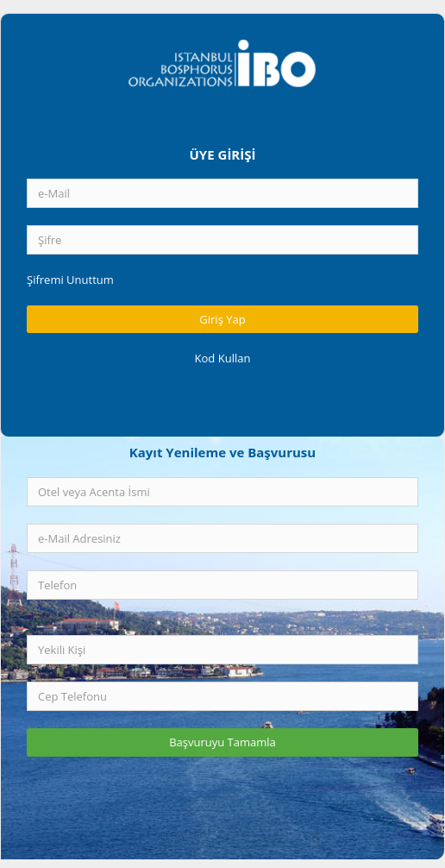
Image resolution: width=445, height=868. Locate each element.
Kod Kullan (223, 358)
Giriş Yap (222, 319)
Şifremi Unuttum (70, 280)
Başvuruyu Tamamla (222, 742)
